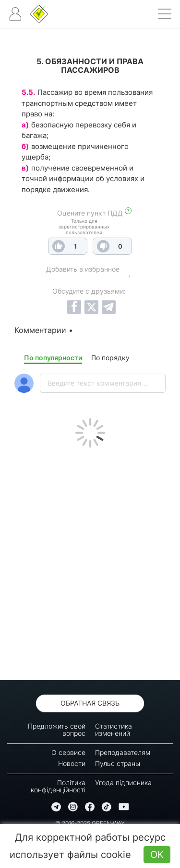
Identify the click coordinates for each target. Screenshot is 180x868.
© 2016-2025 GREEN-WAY (90, 823)
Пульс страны (118, 763)
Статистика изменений (114, 730)
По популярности (53, 358)
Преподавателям (123, 752)
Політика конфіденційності (58, 786)
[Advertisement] (90, 562)
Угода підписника (123, 782)
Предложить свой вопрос (57, 730)
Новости (72, 763)
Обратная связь (90, 703)
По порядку (110, 358)
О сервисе (68, 752)
